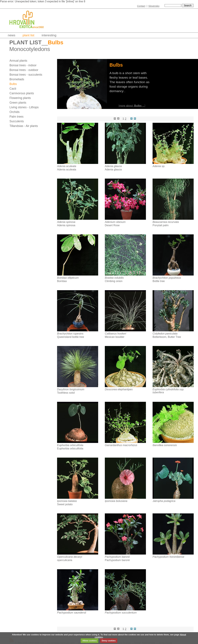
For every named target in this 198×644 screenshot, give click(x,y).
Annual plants (18, 61)
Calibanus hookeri (115, 334)
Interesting (49, 35)
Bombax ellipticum (68, 278)
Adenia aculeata (67, 166)
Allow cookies (90, 641)
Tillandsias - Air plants (24, 126)
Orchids (15, 112)
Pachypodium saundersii (72, 613)
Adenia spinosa (66, 222)
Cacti (13, 89)
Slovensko (154, 6)
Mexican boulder (115, 337)
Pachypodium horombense (168, 557)
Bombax (62, 281)
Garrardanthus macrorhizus (121, 445)
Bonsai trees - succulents (26, 75)
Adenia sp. (159, 166)
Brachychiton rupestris (70, 334)
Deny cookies (109, 641)
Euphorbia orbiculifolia (70, 445)
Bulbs (13, 84)
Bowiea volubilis (114, 278)
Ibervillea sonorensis (165, 445)
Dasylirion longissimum (71, 389)
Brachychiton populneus (167, 278)
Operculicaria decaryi (70, 557)
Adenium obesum (115, 222)
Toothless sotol (66, 393)
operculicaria (65, 560)
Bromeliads (17, 79)
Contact (141, 6)
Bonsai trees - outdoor (24, 70)
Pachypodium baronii (117, 557)
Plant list (28, 35)
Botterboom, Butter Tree (167, 337)
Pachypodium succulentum (121, 613)
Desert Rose (112, 225)
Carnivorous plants (22, 93)
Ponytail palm (161, 225)
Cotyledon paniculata (165, 334)
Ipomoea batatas (67, 501)
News (12, 35)
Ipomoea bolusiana (116, 501)
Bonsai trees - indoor (23, 65)
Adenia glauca (113, 166)
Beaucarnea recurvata (166, 222)
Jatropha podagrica (164, 501)
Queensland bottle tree (71, 337)
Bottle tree (159, 281)
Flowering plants (20, 98)
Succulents (17, 121)
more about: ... (132, 106)
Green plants (18, 103)
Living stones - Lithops (24, 107)
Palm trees (16, 117)
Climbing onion (114, 281)
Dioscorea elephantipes (119, 389)
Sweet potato (65, 504)
